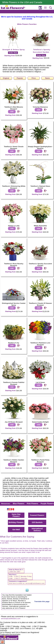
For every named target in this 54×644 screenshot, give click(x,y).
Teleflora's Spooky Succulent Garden (40, 265)
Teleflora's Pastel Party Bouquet (40, 461)
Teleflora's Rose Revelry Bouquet (14, 265)
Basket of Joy (14, 343)
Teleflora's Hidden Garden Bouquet (14, 461)
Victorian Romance (40, 107)
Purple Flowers (47, 504)
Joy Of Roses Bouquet (14, 422)
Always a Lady (14, 226)
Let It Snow (40, 382)
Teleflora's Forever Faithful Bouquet (14, 383)
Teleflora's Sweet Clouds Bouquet (14, 147)
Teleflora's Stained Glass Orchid (40, 187)
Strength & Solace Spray (14, 50)
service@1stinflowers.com (35, 583)
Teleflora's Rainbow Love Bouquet (40, 344)
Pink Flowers (32, 504)
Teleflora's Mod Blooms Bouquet (14, 108)
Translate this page (42, 601)
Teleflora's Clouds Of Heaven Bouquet (40, 304)
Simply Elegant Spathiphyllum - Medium (40, 147)
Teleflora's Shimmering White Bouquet (14, 187)
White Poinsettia (40, 226)
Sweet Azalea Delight (40, 422)
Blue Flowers (19, 504)
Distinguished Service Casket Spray (14, 304)
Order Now (13, 53)
